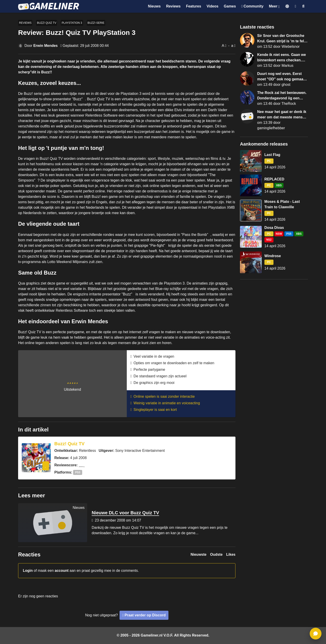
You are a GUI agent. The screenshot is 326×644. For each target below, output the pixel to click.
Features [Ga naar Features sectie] (194, 6)
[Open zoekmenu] (303, 6)
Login (28, 571)
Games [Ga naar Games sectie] (230, 6)
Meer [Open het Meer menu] (273, 6)
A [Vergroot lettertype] (223, 46)
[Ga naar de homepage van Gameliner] (49, 6)
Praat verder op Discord (145, 615)
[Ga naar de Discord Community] (252, 6)
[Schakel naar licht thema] (287, 6)
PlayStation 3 (72, 23)
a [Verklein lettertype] (232, 46)
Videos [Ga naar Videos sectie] (212, 6)
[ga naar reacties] (316, 634)
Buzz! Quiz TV (47, 23)
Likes (231, 554)
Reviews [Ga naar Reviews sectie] (173, 6)
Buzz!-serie (96, 23)
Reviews (25, 23)
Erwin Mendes (46, 46)
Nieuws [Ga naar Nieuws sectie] (154, 6)
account (62, 571)
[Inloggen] (295, 6)
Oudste (216, 554)
